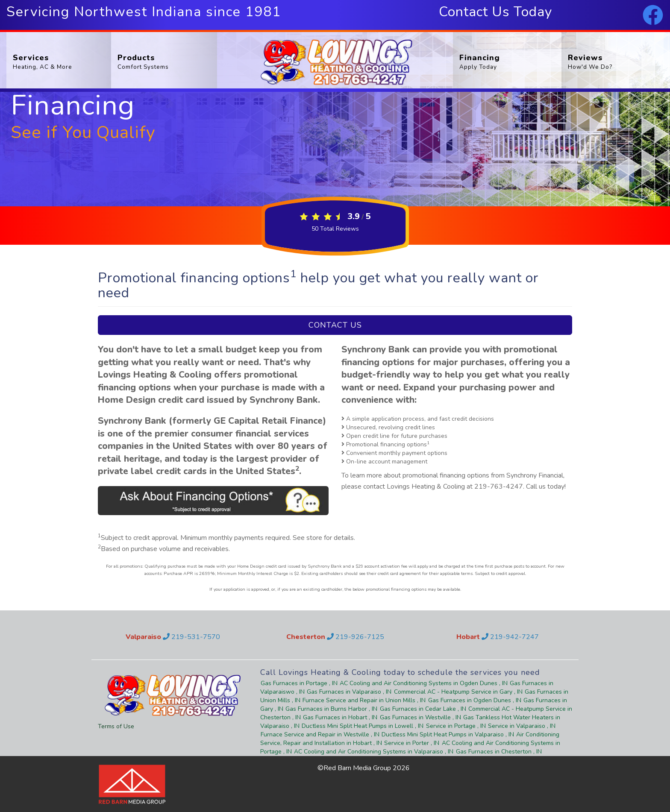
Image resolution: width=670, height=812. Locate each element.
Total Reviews (335, 229)
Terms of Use (116, 726)
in (300, 683)
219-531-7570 (191, 637)
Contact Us (335, 325)
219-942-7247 (510, 637)
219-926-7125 (356, 637)
